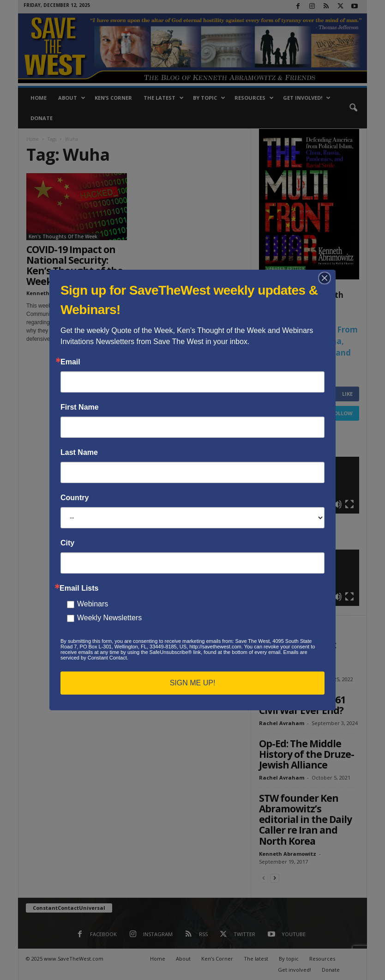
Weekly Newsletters (109, 618)
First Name (80, 407)
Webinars (93, 604)
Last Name (79, 453)
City (67, 543)
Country (75, 498)
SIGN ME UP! (193, 683)
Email (70, 362)
